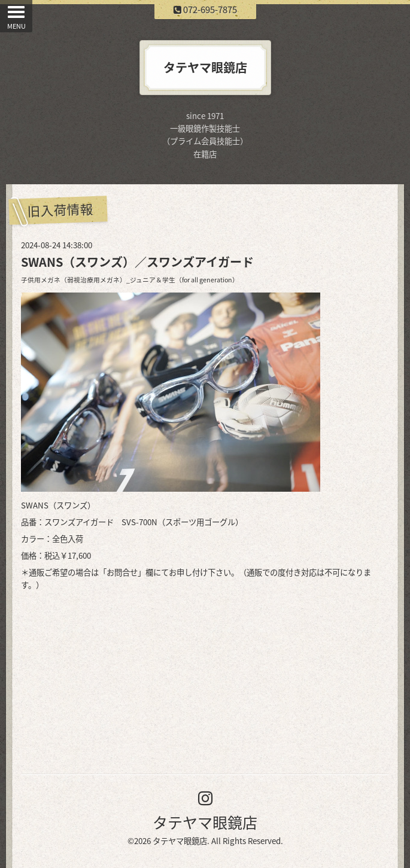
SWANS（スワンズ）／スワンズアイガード (137, 262)
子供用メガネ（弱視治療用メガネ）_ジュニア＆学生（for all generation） (130, 280)
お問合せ (122, 572)
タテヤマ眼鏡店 (205, 822)
